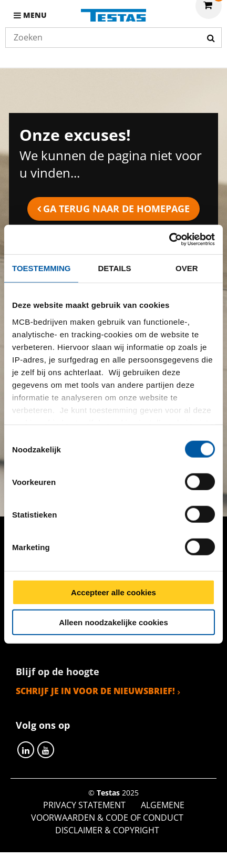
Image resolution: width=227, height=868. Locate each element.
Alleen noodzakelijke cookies (113, 622)
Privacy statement (84, 805)
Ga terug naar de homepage (116, 209)
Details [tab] (115, 268)
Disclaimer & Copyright (107, 830)
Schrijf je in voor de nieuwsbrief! (95, 691)
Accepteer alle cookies (113, 592)
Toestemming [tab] (41, 268)
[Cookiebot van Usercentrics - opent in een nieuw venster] (169, 240)
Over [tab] (187, 268)
